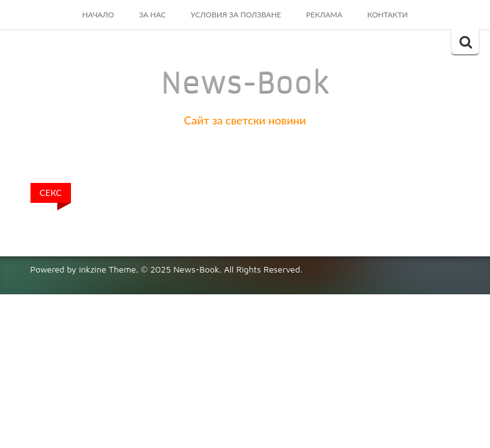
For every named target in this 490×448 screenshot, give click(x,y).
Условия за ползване (236, 15)
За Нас (152, 15)
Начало (98, 15)
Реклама (324, 15)
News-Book (245, 83)
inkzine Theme (108, 269)
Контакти (388, 15)
